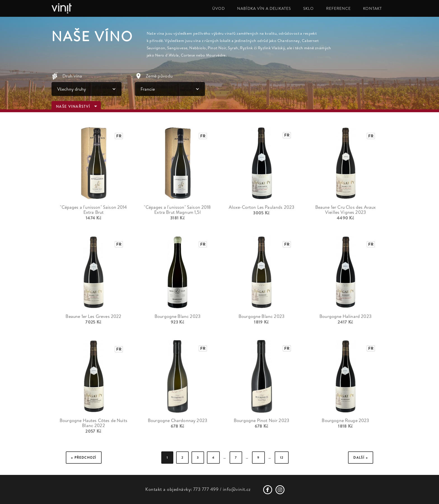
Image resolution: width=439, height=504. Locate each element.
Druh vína (72, 76)
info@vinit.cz (237, 489)
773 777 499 (206, 489)
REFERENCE (338, 8)
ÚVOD (219, 8)
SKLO (309, 8)
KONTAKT (373, 8)
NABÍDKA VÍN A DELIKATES (264, 8)
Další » (360, 458)
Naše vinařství (73, 106)
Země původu (159, 76)
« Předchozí (84, 458)
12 (282, 458)
